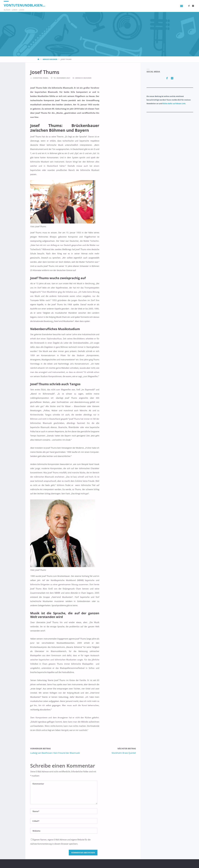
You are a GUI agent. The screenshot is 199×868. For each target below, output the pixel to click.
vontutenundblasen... (24, 5)
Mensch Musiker (50, 59)
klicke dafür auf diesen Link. (174, 103)
